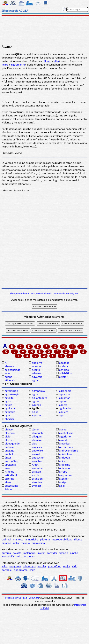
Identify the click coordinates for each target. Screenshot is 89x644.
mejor (67, 566)
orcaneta (29, 556)
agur (7, 415)
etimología (29, 566)
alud (34, 444)
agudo (8, 405)
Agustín (36, 415)
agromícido (11, 391)
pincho (74, 553)
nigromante (18, 65)
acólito (36, 370)
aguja (35, 412)
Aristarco (64, 468)
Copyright (34, 598)
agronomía (38, 391)
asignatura (65, 475)
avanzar (37, 486)
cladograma (21, 570)
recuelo (25, 543)
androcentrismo (69, 451)
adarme (37, 373)
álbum (48, 61)
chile (32, 570)
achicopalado (12, 370)
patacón (6, 543)
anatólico (37, 451)
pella (16, 543)
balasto (17, 553)
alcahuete (38, 433)
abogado (64, 363)
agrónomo (65, 391)
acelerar (64, 366)
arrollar (42, 566)
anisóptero (66, 454)
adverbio (37, 377)
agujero (64, 412)
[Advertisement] (44, 31)
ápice (62, 461)
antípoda (64, 458)
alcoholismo (66, 433)
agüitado (10, 412)
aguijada (10, 408)
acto (7, 373)
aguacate (65, 394)
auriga (63, 482)
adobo (8, 377)
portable (7, 570)
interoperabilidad (62, 539)
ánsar (8, 458)
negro (5, 65)
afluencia (10, 380)
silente (78, 539)
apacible (37, 461)
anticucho (38, 458)
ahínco (9, 429)
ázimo (8, 489)
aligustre (10, 440)
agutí (62, 415)
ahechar (9, 419)
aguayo (36, 401)
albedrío (10, 433)
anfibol (9, 454)
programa (15, 566)
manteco (18, 539)
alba (56, 61)
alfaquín (37, 436)
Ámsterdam (66, 447)
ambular (10, 447)
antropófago (12, 461)
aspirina (9, 479)
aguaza (63, 401)
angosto (37, 454)
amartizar (65, 444)
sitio (75, 566)
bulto (19, 556)
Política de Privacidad (16, 598)
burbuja (6, 553)
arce (7, 468)
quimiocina (38, 543)
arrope (63, 472)
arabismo (65, 465)
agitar (35, 380)
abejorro (37, 363)
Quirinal (6, 539)
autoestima (11, 486)
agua (35, 394)
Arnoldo (9, 472)
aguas (8, 401)
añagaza (9, 451)
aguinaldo (65, 408)
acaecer (37, 366)
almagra (37, 440)
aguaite (9, 398)
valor (4, 566)
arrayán (36, 472)
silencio (64, 553)
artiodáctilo (11, 475)
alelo (7, 436)
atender (64, 479)
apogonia (10, 465)
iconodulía (8, 556)
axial (62, 486)
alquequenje (12, 444)
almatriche (32, 539)
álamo (63, 429)
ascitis (36, 475)
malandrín (29, 553)
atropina (37, 482)
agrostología (12, 394)
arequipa (37, 468)
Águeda (36, 405)
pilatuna (45, 539)
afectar (63, 377)
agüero (63, 405)
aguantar (64, 398)
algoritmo (65, 436)
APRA (35, 465)
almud (63, 440)
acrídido (64, 370)
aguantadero (39, 398)
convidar (52, 553)
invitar (41, 553)
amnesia (37, 447)
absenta (9, 366)
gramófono (55, 566)
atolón (8, 482)
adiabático (65, 373)
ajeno (35, 429)
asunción (37, 479)
